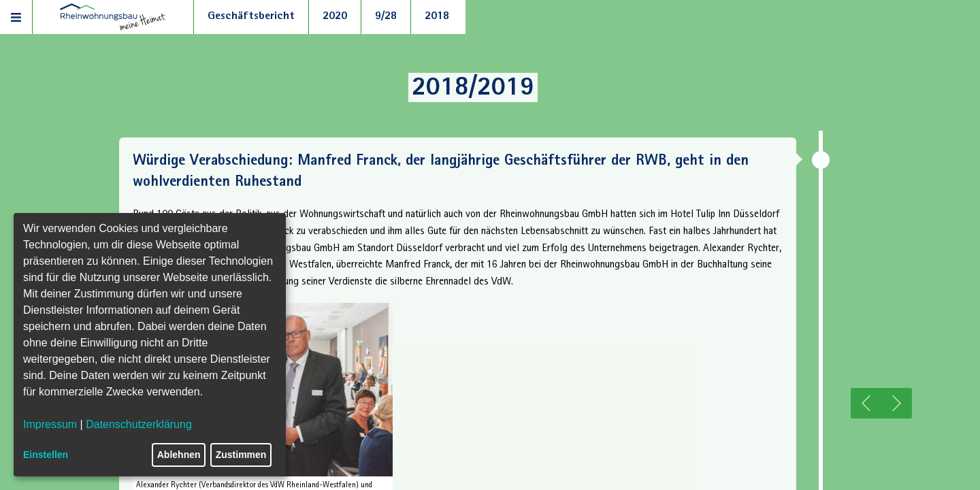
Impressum (50, 424)
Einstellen (46, 455)
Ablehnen (179, 455)
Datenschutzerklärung (139, 424)
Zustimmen (241, 455)
